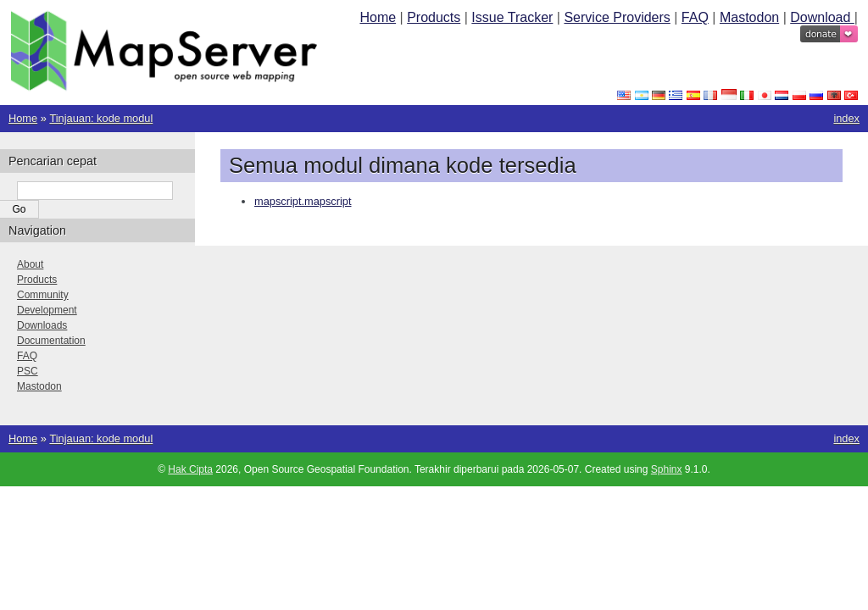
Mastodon (749, 17)
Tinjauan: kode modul (101, 118)
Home (378, 17)
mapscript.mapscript (303, 201)
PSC (28, 371)
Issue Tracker (512, 17)
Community (43, 295)
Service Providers (617, 17)
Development (47, 310)
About (30, 264)
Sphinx (667, 469)
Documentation (51, 341)
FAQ (695, 17)
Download (822, 17)
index (846, 118)
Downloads (42, 325)
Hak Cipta (190, 469)
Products (434, 17)
